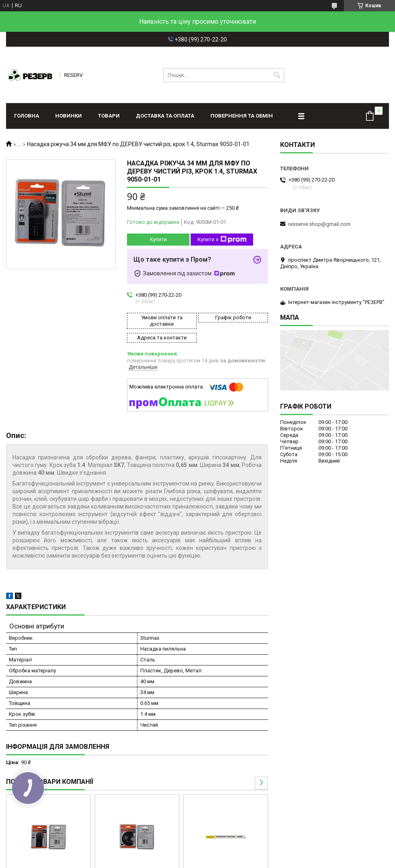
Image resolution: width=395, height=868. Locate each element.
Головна (27, 116)
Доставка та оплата (165, 116)
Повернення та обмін (242, 116)
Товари (109, 116)
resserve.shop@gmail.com (319, 224)
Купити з (222, 240)
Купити (158, 239)
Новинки (69, 116)
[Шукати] (277, 75)
